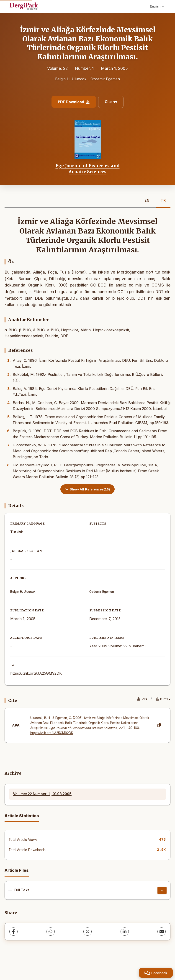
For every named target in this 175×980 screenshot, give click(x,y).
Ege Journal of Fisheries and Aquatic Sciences (88, 169)
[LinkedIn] (125, 932)
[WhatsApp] (51, 932)
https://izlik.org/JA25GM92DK (36, 673)
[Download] (162, 890)
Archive (13, 773)
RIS (142, 699)
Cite (111, 102)
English (157, 6)
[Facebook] (13, 932)
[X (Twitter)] (87, 932)
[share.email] (162, 932)
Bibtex (163, 699)
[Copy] (159, 725)
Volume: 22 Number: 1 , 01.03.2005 (42, 794)
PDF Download (74, 102)
